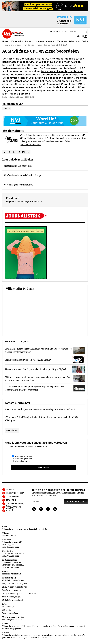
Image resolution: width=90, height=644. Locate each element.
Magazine (11, 500)
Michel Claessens (9, 600)
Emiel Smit (7, 610)
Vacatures (62, 41)
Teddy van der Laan (10, 613)
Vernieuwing (17, 41)
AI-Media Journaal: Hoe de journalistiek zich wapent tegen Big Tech (36, 369)
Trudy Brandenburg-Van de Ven (15, 594)
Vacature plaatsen (58, 32)
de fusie (70, 59)
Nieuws (6, 41)
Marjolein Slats (8, 584)
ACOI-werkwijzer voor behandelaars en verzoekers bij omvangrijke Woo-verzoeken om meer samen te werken (38, 379)
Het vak (29, 41)
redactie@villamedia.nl (12, 574)
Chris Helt (6, 580)
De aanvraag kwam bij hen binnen (62, 71)
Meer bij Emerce (20, 94)
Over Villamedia (15, 493)
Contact (11, 511)
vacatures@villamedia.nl (12, 620)
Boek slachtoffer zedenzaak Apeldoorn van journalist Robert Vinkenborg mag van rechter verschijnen (38, 350)
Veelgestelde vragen (14, 508)
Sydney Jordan (8, 597)
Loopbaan (39, 41)
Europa (7, 109)
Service (10, 490)
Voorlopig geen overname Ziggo (19, 185)
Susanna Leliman (9, 536)
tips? (13, 578)
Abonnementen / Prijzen (15, 505)
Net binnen (10, 341)
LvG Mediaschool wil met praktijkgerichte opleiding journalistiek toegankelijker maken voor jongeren (34, 388)
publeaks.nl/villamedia (30, 145)
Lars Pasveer (7, 590)
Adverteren (74, 41)
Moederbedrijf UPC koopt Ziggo (18, 166)
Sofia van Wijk (8, 607)
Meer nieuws (12, 430)
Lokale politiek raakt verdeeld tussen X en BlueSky (28, 360)
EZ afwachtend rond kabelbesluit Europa (23, 175)
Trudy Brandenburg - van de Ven (18, 45)
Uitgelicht (24, 341)
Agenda (50, 41)
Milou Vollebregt (9, 587)
